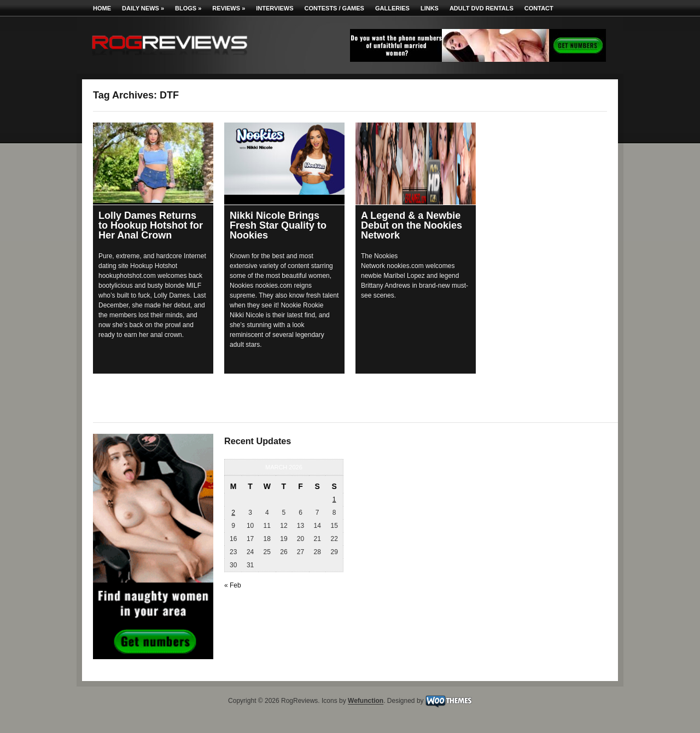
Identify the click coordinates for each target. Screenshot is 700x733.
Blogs (188, 8)
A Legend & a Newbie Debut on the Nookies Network (412, 225)
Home (102, 8)
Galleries (392, 8)
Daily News (143, 8)
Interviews (275, 8)
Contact (539, 8)
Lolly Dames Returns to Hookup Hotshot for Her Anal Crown (151, 225)
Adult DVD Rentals (482, 8)
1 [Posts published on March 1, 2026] (334, 499)
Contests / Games (334, 8)
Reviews (229, 8)
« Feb (233, 585)
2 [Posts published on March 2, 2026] (233, 513)
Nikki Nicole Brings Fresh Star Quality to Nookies (278, 225)
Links (430, 8)
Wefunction (366, 701)
